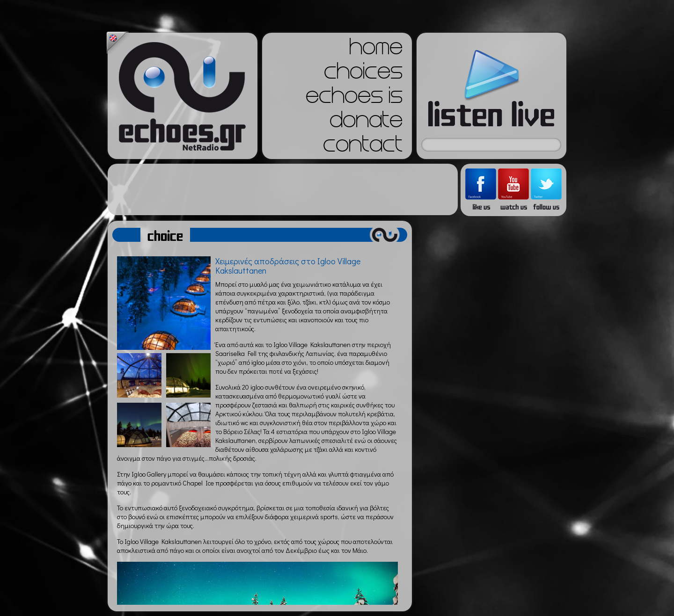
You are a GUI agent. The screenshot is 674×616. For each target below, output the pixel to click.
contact (363, 147)
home (376, 50)
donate (366, 123)
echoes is (354, 98)
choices (363, 74)
